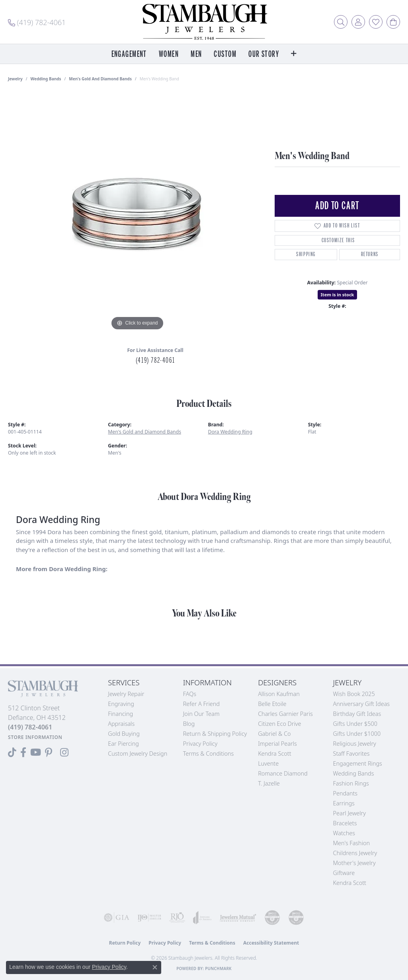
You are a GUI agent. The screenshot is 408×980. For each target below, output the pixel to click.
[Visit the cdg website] (272, 918)
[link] (37, 22)
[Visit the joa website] (202, 918)
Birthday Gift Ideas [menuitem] (357, 714)
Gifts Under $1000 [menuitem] (357, 734)
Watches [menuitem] (344, 833)
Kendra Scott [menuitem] (350, 883)
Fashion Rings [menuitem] (351, 783)
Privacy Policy (200, 744)
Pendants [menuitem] (346, 793)
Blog (189, 724)
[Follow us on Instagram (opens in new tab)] (64, 752)
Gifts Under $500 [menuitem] (355, 724)
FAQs (190, 694)
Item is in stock (338, 295)
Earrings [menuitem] (344, 803)
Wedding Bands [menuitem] (354, 773)
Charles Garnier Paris (285, 714)
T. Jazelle (269, 783)
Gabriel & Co (274, 734)
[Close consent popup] (155, 967)
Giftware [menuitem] (344, 873)
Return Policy (125, 943)
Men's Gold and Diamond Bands (100, 79)
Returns (370, 254)
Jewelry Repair (126, 694)
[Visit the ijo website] (149, 918)
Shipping (306, 254)
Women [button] (169, 54)
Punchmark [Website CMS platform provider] (218, 968)
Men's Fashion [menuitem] (351, 843)
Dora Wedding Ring (230, 432)
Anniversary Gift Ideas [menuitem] (362, 704)
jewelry (15, 79)
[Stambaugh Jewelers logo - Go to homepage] (204, 22)
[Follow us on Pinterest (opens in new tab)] (49, 752)
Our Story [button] (264, 54)
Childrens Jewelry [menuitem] (355, 853)
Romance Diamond (283, 773)
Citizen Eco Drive (279, 724)
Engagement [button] (129, 54)
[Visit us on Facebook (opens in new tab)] (23, 752)
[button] (341, 22)
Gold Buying (124, 734)
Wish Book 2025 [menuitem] (354, 694)
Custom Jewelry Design (138, 753)
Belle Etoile (272, 704)
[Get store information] (35, 737)
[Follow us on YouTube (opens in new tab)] (36, 752)
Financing (120, 714)
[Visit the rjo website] (177, 918)
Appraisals (121, 724)
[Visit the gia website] (117, 918)
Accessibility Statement (271, 943)
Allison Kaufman (279, 694)
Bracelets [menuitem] (345, 823)
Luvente (268, 763)
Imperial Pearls (277, 744)
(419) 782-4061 (155, 360)
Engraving (121, 704)
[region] (137, 213)
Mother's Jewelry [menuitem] (354, 863)
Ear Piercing (123, 744)
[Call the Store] (30, 727)
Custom (225, 54)
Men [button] (196, 54)
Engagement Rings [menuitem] (358, 763)
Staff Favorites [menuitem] (351, 753)
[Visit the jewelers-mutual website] (238, 918)
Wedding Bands (46, 79)
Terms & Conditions (209, 753)
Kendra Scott (274, 753)
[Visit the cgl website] (296, 918)
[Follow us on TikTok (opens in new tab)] (12, 752)
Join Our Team (201, 714)
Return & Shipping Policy (215, 734)
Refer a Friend (201, 704)
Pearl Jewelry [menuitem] (349, 813)
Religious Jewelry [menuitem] (355, 744)
